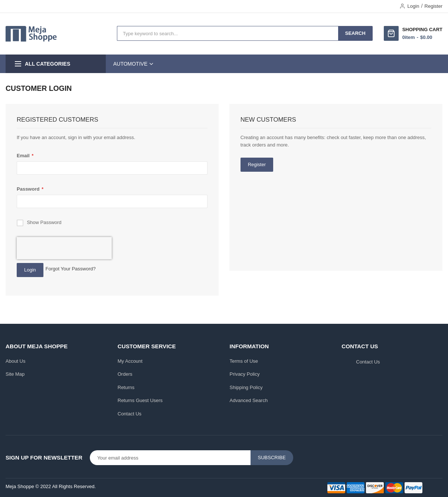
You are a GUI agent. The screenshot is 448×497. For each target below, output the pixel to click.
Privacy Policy (245, 374)
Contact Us (130, 414)
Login (413, 6)
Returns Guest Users (140, 400)
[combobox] (228, 33)
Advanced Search (249, 400)
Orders (125, 374)
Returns (126, 387)
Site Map (15, 374)
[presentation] (64, 248)
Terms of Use (244, 361)
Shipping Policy (246, 387)
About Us (15, 361)
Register (434, 6)
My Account (130, 361)
